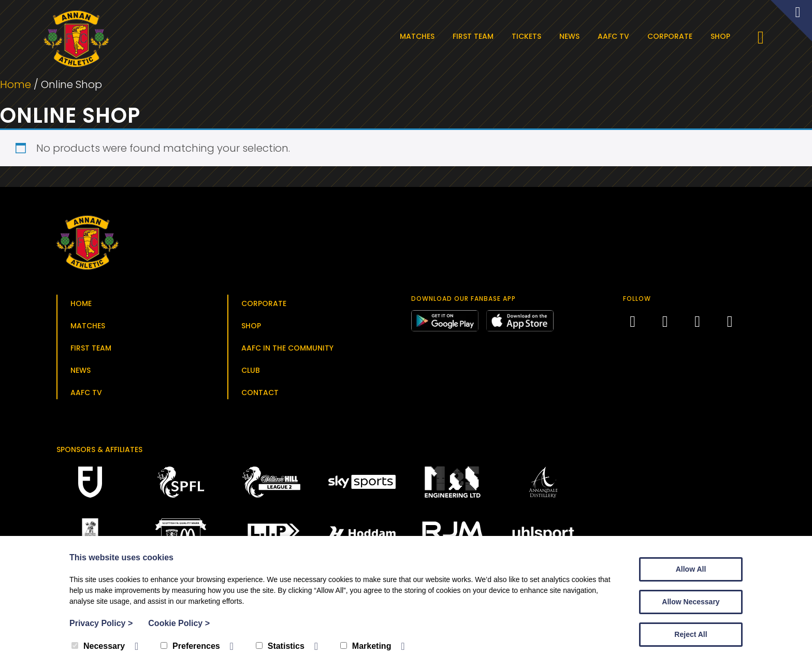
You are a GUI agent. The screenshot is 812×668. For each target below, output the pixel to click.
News (570, 36)
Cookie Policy (179, 623)
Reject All (691, 634)
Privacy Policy (101, 623)
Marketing (366, 646)
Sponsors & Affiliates (99, 451)
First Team (474, 36)
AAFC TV (614, 36)
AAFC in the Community (287, 349)
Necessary (98, 646)
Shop (721, 36)
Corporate (671, 36)
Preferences (190, 646)
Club (251, 371)
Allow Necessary (691, 602)
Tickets (527, 36)
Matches (418, 36)
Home (16, 86)
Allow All (691, 569)
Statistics (280, 646)
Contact (260, 394)
